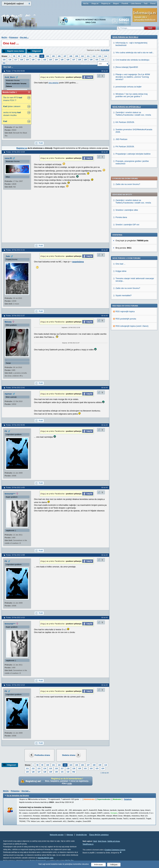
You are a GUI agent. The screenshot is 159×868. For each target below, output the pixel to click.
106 (59, 56)
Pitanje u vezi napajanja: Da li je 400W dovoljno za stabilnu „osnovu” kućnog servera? (133, 282)
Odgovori (36, 51)
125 (62, 60)
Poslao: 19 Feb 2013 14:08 (15, 555)
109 (77, 56)
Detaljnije (128, 799)
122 (45, 60)
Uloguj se (95, 3)
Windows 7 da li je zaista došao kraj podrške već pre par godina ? (132, 300)
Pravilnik (125, 3)
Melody (8, 322)
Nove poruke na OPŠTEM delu (127, 312)
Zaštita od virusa (114, 841)
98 (14, 56)
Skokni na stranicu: (89, 64)
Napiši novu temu (16, 51)
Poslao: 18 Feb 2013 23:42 (15, 388)
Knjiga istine (121, 177)
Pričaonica (14, 37)
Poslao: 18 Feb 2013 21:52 (15, 250)
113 (100, 56)
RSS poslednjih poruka (126, 225)
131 (97, 60)
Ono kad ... (24, 37)
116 (10, 60)
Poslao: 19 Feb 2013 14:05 (15, 488)
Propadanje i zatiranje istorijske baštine (133, 359)
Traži (146, 3)
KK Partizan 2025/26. (125, 327)
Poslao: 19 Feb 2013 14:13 (15, 685)
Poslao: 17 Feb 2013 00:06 (15, 71)
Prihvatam (99, 865)
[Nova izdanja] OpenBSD (127, 272)
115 (4, 60)
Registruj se (106, 3)
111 (88, 56)
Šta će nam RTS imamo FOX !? (13, 99)
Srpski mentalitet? (124, 201)
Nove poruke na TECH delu (125, 242)
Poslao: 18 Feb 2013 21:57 (15, 316)
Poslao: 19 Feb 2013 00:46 (15, 425)
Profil (41, 143)
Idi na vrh (105, 773)
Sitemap (70, 835)
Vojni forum (102, 841)
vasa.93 (8, 158)
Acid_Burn (10, 77)
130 (91, 60)
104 (48, 56)
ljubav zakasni (12, 106)
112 (94, 56)
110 (82, 56)
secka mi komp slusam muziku (12, 114)
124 (56, 60)
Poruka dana (121, 123)
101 (30, 56)
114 (106, 56)
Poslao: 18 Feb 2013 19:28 (15, 152)
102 (36, 56)
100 (24, 56)
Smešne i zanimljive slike (127, 116)
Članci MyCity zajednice (99, 835)
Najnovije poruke (57, 835)
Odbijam (114, 865)
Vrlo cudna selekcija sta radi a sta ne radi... (135, 258)
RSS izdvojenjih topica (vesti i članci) (132, 232)
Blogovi (116, 3)
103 (42, 56)
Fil (6, 431)
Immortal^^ (10, 494)
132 (103, 60)
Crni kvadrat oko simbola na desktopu (132, 265)
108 (71, 56)
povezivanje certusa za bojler (129, 292)
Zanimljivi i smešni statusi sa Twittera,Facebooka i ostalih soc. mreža (133, 107)
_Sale (7, 256)
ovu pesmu (54, 83)
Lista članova (136, 3)
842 (4, 63)
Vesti (95, 841)
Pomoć (153, 3)
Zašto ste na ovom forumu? (128, 90)
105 (53, 56)
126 (68, 60)
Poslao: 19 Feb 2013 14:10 (15, 618)
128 (79, 60)
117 (16, 60)
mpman (8, 394)
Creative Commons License (115, 850)
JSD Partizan (121, 344)
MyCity (86, 3)
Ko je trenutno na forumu (18, 796)
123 (50, 60)
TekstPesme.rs (88, 844)
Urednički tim (82, 835)
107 (65, 56)
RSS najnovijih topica (125, 217)
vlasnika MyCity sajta (45, 858)
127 (74, 60)
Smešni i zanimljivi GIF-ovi (127, 130)
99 (19, 56)
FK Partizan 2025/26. (125, 352)
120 (33, 60)
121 (39, 60)
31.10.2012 (105, 50)
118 (21, 60)
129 (85, 60)
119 (27, 60)
